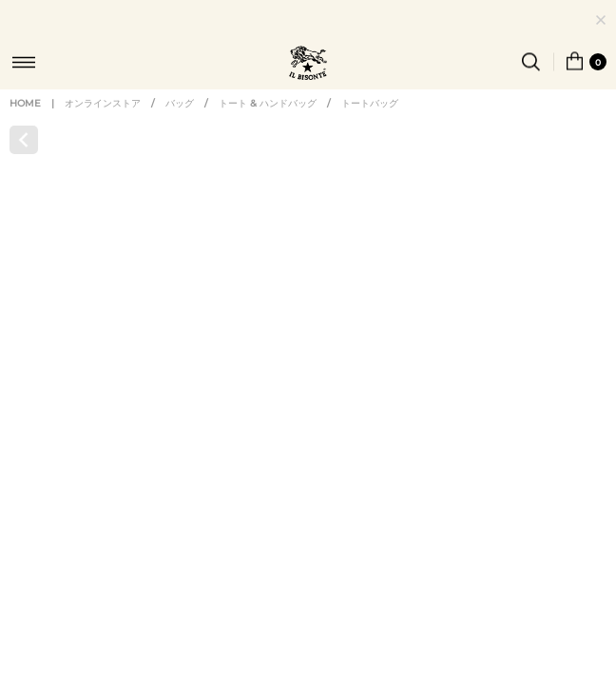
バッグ (180, 121)
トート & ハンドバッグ (268, 121)
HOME (25, 121)
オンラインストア (103, 121)
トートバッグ (370, 121)
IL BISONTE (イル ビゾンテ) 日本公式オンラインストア (308, 65)
